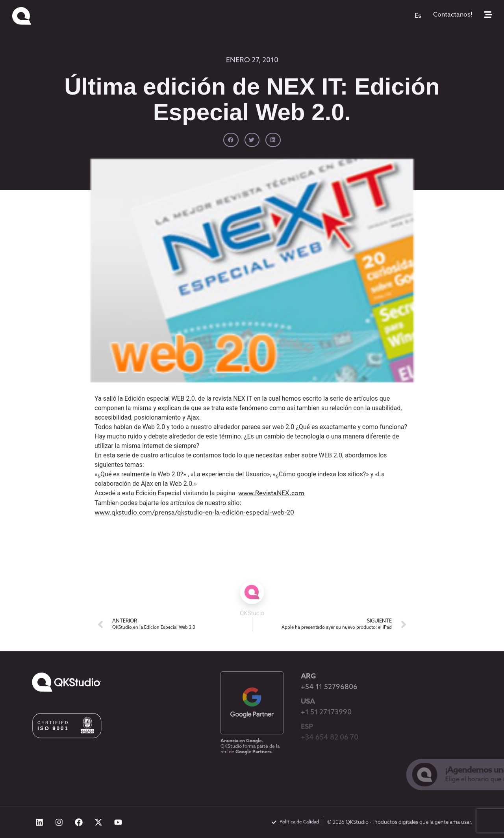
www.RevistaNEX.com (271, 494)
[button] (231, 140)
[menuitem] (418, 16)
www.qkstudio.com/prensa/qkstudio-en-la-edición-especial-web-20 (194, 513)
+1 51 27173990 (326, 713)
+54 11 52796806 (329, 687)
